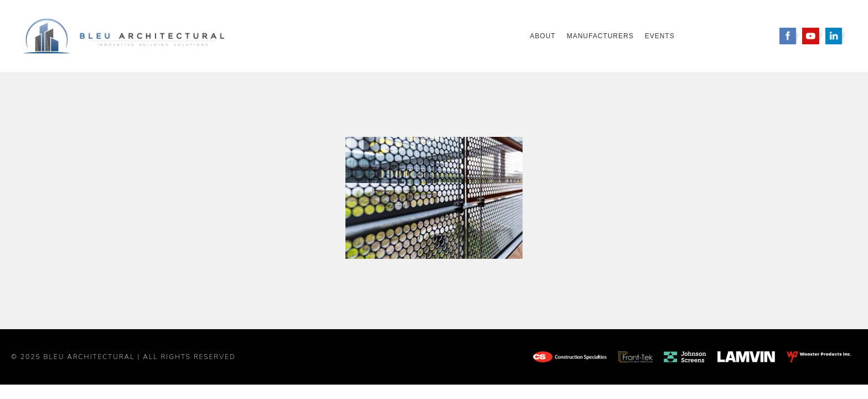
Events (660, 36)
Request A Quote (730, 36)
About (542, 36)
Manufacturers (600, 36)
